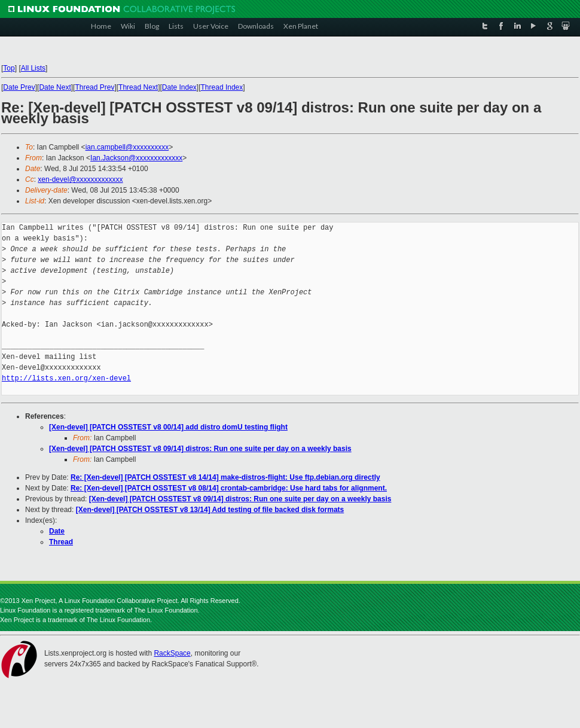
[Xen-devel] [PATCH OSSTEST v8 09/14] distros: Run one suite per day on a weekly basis (200, 449)
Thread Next (138, 87)
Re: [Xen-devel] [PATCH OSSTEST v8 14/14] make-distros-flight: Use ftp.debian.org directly (225, 477)
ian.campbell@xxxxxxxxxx (127, 147)
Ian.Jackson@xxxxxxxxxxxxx (136, 158)
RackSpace (172, 653)
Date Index (179, 87)
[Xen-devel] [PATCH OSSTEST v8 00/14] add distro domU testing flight (168, 427)
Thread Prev (94, 87)
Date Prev (19, 87)
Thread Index (222, 87)
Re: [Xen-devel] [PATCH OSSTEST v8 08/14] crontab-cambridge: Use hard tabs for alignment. (229, 488)
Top (9, 68)
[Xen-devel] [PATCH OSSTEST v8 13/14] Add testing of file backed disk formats (210, 510)
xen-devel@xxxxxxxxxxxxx (80, 179)
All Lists (33, 68)
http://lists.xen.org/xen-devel (66, 378)
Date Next (55, 87)
